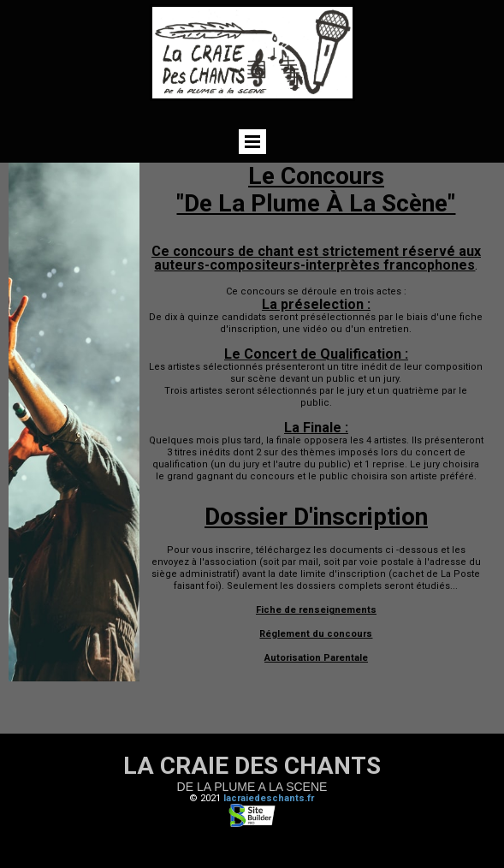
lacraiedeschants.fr (269, 798)
